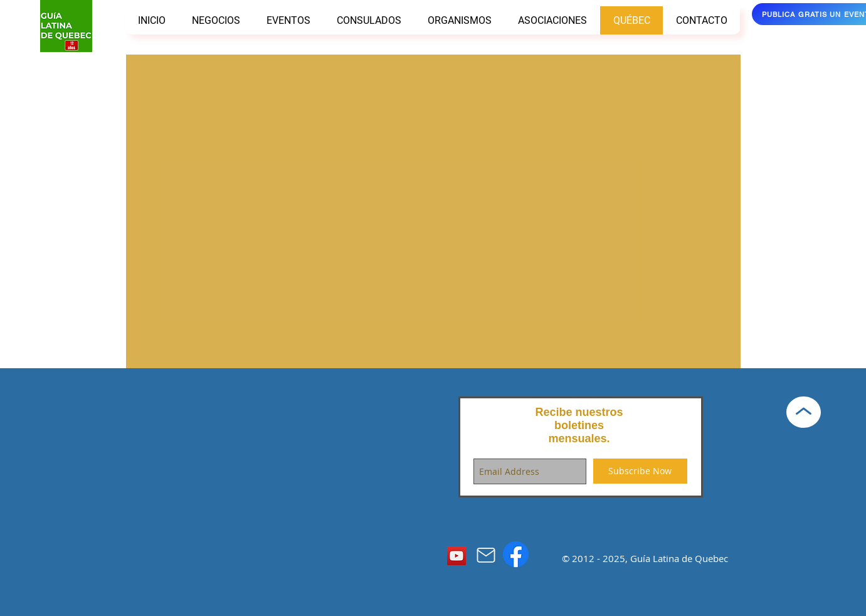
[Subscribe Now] (640, 471)
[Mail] (486, 555)
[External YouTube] (433, 217)
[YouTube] (457, 556)
